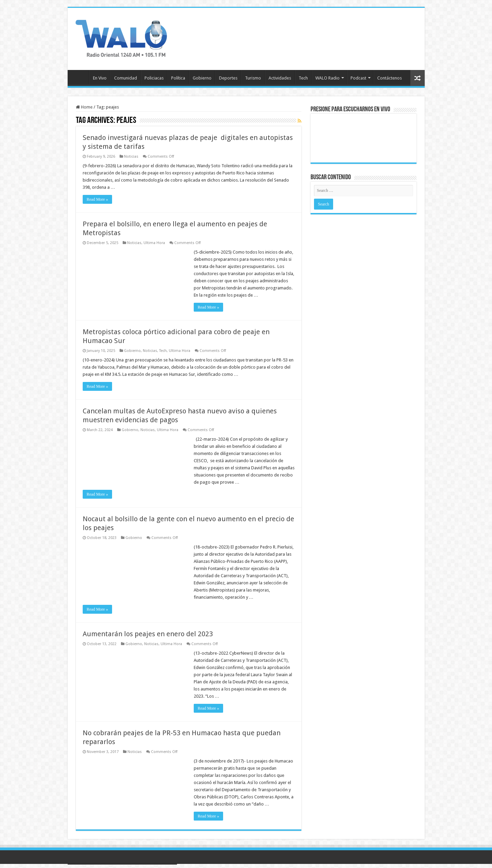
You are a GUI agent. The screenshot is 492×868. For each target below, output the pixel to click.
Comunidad (126, 78)
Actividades (280, 78)
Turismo (253, 78)
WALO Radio (327, 78)
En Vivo (100, 78)
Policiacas (154, 78)
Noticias (131, 156)
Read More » (98, 199)
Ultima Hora (154, 243)
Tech (303, 78)
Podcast (358, 78)
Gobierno (202, 78)
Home (84, 107)
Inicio (80, 77)
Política (178, 78)
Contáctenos (389, 78)
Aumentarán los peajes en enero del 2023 (148, 634)
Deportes (228, 78)
